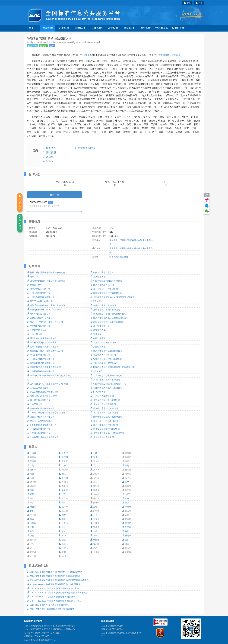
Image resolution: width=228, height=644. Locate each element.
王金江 (63, 453)
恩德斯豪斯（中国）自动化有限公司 (108, 314)
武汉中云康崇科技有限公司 (104, 408)
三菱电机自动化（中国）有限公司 (44, 310)
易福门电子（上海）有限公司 (105, 380)
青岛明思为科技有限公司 (103, 355)
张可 (62, 503)
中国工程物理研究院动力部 (104, 363)
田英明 (32, 507)
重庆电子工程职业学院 (39, 421)
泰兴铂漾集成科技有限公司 (41, 318)
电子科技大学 (98, 392)
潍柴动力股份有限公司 (39, 289)
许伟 (94, 457)
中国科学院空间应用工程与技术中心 (108, 384)
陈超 (62, 544)
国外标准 (146, 28)
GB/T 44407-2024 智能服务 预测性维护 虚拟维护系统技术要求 (57, 593)
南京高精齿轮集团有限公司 (41, 408)
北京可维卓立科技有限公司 (104, 425)
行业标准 (64, 28)
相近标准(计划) (86, 148)
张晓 (31, 536)
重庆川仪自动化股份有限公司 (42, 338)
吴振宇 (32, 461)
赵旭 (126, 531)
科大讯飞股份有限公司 (39, 400)
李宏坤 (127, 507)
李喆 (126, 482)
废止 (166, 182)
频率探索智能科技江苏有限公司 (106, 293)
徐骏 (62, 465)
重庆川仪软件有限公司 (39, 355)
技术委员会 (162, 28)
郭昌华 (95, 527)
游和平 (32, 470)
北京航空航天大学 (37, 330)
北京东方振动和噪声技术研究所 (43, 392)
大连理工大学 (98, 347)
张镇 (62, 527)
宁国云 (95, 540)
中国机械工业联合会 (170, 55)
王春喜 (63, 461)
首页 (31, 28)
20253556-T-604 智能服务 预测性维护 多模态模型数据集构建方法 (59, 580)
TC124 (85, 55)
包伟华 (63, 507)
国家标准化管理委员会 (112, 629)
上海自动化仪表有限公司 (103, 343)
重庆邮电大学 (98, 277)
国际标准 (129, 28)
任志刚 (95, 544)
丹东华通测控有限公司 (39, 314)
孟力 (94, 465)
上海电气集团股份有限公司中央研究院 (46, 281)
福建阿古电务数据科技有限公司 (106, 388)
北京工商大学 (35, 404)
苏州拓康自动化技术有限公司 (42, 425)
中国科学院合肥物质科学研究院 (106, 281)
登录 (187, 3)
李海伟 (127, 523)
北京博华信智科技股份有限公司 (106, 351)
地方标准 (80, 28)
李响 (126, 498)
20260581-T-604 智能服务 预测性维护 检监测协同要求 (54, 584)
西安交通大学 (98, 330)
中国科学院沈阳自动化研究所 (42, 343)
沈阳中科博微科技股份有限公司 (43, 347)
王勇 (94, 515)
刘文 (62, 474)
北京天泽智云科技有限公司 (104, 289)
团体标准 (97, 28)
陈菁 (62, 519)
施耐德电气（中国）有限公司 (105, 310)
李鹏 (31, 527)
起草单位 (51, 157)
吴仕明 (63, 478)
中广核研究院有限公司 (39, 326)
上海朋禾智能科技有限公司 (41, 359)
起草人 (50, 161)
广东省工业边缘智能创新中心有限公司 (46, 413)
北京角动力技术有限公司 (103, 404)
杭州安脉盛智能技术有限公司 (105, 429)
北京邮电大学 (35, 285)
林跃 (31, 511)
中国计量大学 (98, 338)
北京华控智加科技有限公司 (104, 413)
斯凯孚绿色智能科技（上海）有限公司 (46, 305)
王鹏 (126, 540)
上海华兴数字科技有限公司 (41, 297)
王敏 (62, 531)
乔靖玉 (127, 536)
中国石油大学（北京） (102, 272)
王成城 (32, 453)
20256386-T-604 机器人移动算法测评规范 (48, 605)
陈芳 (31, 531)
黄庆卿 (63, 457)
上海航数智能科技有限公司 (41, 371)
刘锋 (94, 531)
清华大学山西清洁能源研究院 (42, 396)
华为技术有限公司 (100, 326)
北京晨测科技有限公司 (102, 437)
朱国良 (127, 527)
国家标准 (48, 28)
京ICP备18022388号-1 (44, 640)
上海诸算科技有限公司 (39, 429)
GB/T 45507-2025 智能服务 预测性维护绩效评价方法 (53, 588)
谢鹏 (62, 552)
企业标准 (113, 28)
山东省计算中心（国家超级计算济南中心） (48, 384)
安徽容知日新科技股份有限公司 (106, 359)
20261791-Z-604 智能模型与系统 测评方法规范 (51, 609)
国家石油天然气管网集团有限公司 (44, 367)
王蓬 (31, 478)
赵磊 (62, 494)
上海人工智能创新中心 (39, 388)
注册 (199, 3)
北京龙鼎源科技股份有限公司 (105, 400)
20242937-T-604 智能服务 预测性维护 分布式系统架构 (54, 576)
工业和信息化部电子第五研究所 (106, 375)
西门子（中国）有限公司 (40, 301)
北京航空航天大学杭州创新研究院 (107, 433)
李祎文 (95, 490)
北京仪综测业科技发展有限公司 (43, 437)
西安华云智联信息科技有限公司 (106, 417)
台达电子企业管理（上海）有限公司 (45, 322)
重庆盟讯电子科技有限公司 (41, 363)
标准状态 (51, 148)
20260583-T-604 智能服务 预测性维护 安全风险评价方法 (55, 572)
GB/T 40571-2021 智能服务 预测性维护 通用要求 (51, 597)
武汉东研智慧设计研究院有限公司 (107, 322)
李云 (31, 519)
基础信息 (51, 152)
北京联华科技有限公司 (39, 433)
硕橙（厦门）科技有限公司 (104, 421)
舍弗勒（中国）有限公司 (103, 305)
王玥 (62, 536)
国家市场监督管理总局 (112, 626)
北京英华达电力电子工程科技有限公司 (109, 318)
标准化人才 (178, 28)
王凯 (94, 453)
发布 (65, 182)
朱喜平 (95, 519)
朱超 (126, 465)
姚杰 (62, 515)
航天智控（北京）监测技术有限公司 (45, 351)
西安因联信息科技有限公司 (41, 417)
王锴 (94, 507)
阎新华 (32, 494)
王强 (126, 503)
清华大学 (33, 277)
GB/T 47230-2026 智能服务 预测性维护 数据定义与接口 (54, 601)
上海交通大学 (35, 334)
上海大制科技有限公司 (39, 293)
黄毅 (31, 490)
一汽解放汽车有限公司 (102, 396)
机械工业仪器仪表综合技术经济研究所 (46, 272)
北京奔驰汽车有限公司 (102, 285)
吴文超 (63, 490)
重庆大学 (96, 334)
